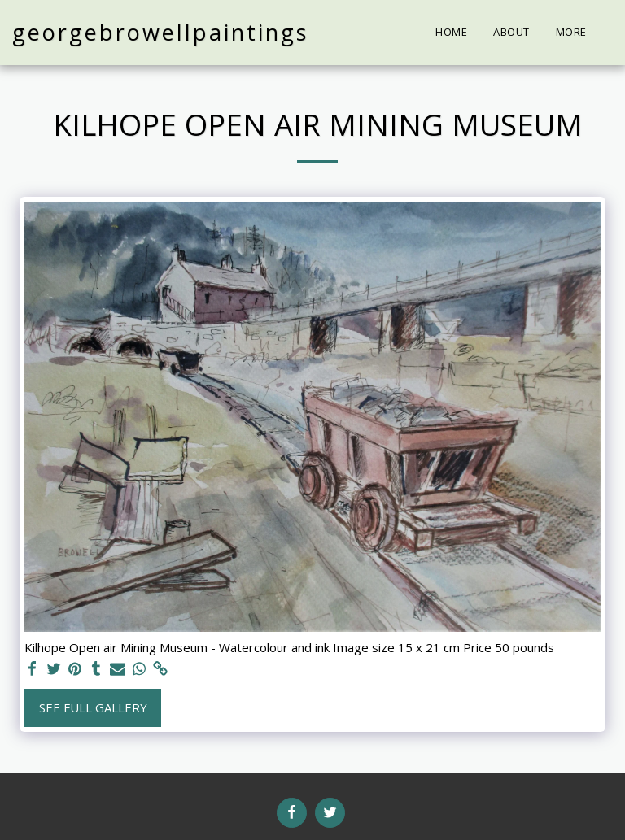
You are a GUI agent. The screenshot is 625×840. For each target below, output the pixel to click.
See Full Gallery (93, 707)
